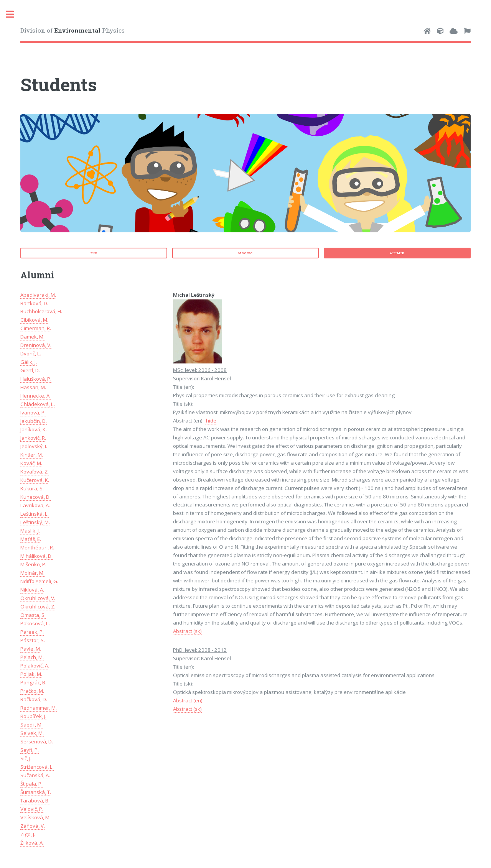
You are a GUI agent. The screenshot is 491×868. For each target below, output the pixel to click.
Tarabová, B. (35, 801)
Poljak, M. (31, 674)
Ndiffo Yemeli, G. (39, 581)
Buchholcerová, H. (41, 311)
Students (59, 84)
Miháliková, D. (36, 556)
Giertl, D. (30, 370)
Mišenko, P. (33, 564)
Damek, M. (32, 337)
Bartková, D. (34, 303)
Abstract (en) (188, 700)
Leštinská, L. (35, 514)
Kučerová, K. (35, 480)
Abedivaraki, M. (38, 295)
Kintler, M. (32, 455)
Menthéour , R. (37, 547)
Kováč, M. (31, 463)
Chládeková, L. (38, 404)
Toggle (14, 14)
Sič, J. (26, 758)
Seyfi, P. (30, 750)
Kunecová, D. (35, 497)
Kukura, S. (32, 488)
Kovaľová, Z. (35, 472)
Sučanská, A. (35, 775)
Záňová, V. (33, 826)
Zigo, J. (28, 834)
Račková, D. (34, 699)
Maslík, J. (30, 531)
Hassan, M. (33, 387)
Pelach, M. (32, 657)
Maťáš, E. (31, 539)
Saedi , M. (31, 725)
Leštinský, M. (35, 522)
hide (211, 421)
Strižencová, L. (37, 767)
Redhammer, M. (39, 708)
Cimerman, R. (36, 328)
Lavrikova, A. (35, 505)
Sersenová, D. (37, 741)
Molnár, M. (32, 573)
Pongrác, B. (33, 682)
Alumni (397, 253)
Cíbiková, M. (34, 320)
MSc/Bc (245, 253)
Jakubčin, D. (34, 421)
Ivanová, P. (33, 413)
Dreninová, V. (36, 345)
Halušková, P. (36, 379)
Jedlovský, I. (34, 446)
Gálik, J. (29, 362)
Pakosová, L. (35, 623)
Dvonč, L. (31, 353)
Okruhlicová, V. (38, 598)
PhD (94, 253)
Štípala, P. (31, 784)
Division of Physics (72, 30)
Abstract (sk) (187, 631)
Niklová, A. (32, 590)
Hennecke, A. (35, 396)
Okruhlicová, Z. (38, 607)
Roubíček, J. (33, 716)
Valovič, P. (32, 809)
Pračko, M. (32, 691)
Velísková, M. (35, 817)
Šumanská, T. (36, 792)
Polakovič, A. (35, 666)
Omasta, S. (33, 615)
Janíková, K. (34, 429)
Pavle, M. (31, 649)
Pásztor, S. (33, 640)
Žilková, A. (32, 843)
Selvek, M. (32, 733)
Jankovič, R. (33, 438)
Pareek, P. (32, 632)
